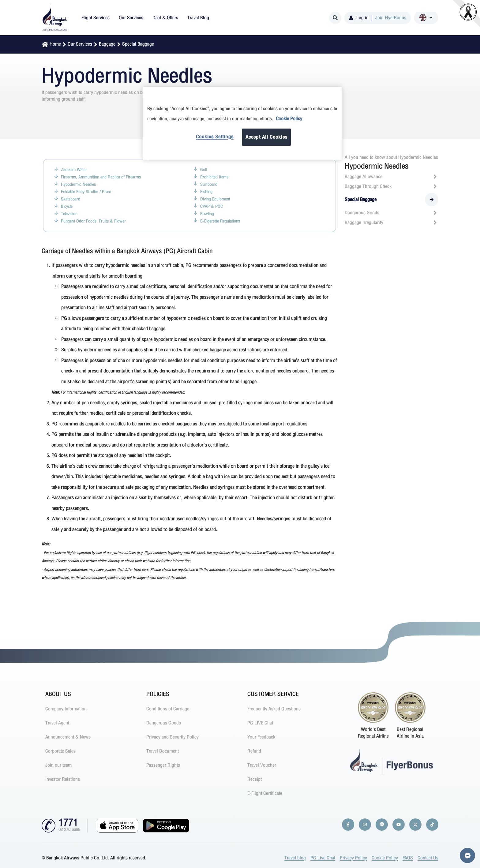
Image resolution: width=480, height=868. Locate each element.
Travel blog (295, 858)
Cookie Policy (385, 858)
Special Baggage (138, 44)
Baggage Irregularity (392, 223)
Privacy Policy (353, 858)
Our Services (80, 44)
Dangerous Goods (392, 213)
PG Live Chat (323, 858)
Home (55, 44)
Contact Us (428, 858)
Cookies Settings (215, 137)
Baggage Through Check (392, 186)
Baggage (107, 44)
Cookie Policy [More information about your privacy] (289, 119)
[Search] (335, 18)
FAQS (408, 858)
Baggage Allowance (392, 177)
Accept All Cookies (266, 137)
